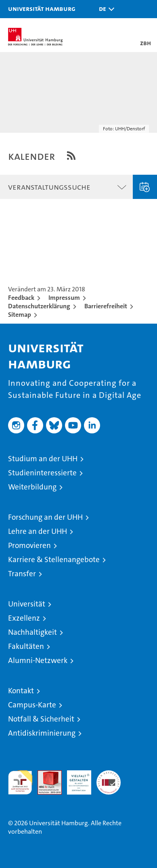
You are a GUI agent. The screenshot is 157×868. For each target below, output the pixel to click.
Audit (45, 775)
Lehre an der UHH (38, 531)
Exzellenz (24, 618)
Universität (27, 604)
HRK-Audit (75, 779)
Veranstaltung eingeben (145, 187)
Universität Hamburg (42, 8)
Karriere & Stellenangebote (54, 559)
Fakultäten (26, 646)
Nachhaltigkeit (32, 632)
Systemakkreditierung (109, 775)
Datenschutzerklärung (39, 306)
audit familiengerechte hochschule (20, 782)
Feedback (21, 298)
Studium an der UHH (43, 459)
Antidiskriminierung (42, 733)
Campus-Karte (32, 705)
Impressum (64, 298)
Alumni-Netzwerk (38, 660)
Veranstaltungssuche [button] (49, 187)
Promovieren (29, 545)
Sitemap (20, 315)
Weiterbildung (32, 487)
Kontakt (21, 691)
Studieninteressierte (42, 473)
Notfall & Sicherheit (41, 719)
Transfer (22, 574)
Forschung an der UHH (45, 517)
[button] (105, 9)
